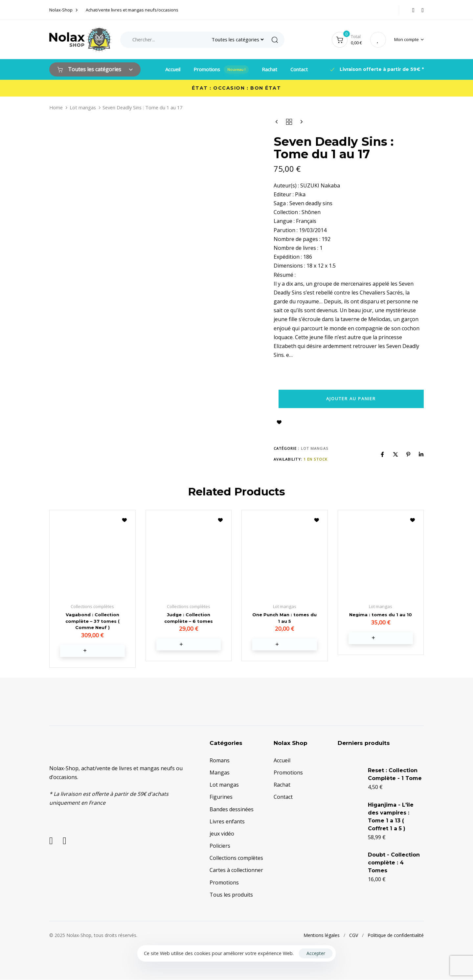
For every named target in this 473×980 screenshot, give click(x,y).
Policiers (220, 846)
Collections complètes (236, 859)
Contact (299, 69)
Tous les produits (231, 895)
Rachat (270, 69)
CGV (354, 936)
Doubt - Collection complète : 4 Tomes (394, 863)
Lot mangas (83, 107)
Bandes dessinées (232, 810)
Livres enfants (227, 822)
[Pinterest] (408, 454)
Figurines (221, 797)
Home (56, 107)
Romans (220, 761)
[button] (409, 40)
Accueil (173, 69)
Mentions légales (322, 936)
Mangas (220, 773)
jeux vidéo (222, 834)
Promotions (221, 69)
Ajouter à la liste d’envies (279, 422)
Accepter (316, 953)
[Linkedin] (421, 454)
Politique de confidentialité (396, 936)
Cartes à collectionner (236, 871)
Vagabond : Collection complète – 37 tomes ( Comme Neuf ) (92, 621)
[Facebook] (382, 454)
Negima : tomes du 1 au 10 (381, 615)
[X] (395, 454)
